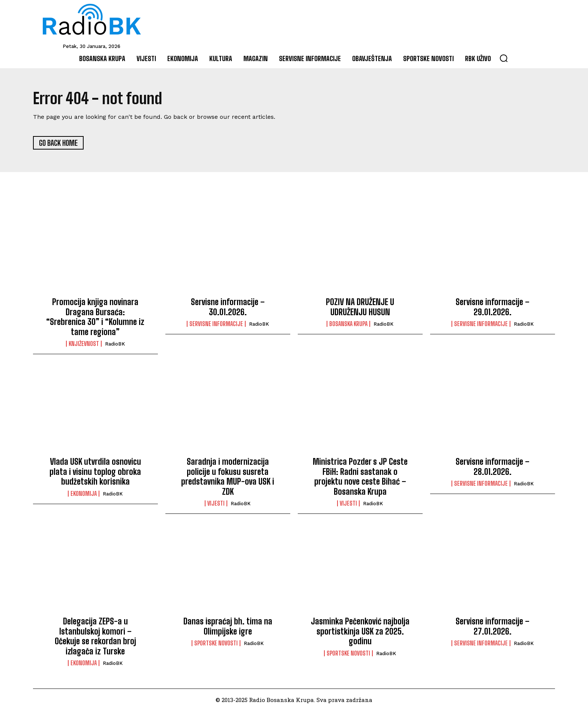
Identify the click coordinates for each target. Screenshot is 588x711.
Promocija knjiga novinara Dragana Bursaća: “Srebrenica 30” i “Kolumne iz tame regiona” (95, 317)
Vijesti (216, 504)
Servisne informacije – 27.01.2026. (493, 626)
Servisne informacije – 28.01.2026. (493, 467)
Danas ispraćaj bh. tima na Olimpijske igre (228, 626)
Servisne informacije (216, 324)
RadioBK (115, 344)
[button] (504, 58)
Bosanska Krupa (348, 324)
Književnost (84, 344)
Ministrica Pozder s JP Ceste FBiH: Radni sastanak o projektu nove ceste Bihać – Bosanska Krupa (360, 477)
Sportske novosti (216, 644)
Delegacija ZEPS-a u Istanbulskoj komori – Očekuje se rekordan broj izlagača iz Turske (95, 636)
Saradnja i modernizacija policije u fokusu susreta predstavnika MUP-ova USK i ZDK (228, 477)
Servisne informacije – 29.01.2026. (493, 307)
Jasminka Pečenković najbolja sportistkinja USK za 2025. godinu (360, 632)
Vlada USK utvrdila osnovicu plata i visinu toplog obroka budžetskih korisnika (95, 472)
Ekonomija (84, 494)
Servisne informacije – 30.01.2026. (228, 307)
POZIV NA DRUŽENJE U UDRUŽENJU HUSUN (360, 307)
